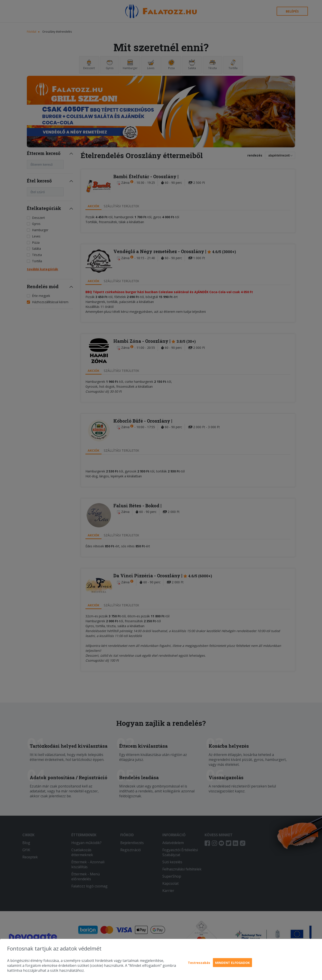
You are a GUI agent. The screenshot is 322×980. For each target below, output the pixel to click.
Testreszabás (199, 963)
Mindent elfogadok (232, 963)
